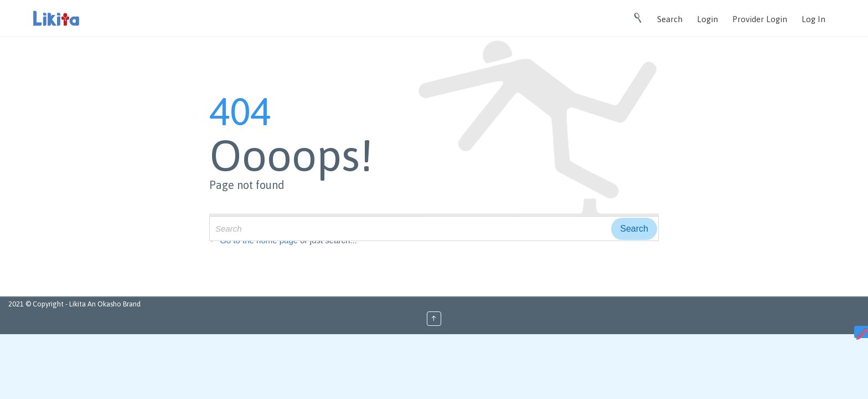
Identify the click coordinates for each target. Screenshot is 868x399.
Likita (78, 304)
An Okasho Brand (114, 304)
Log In (813, 19)
